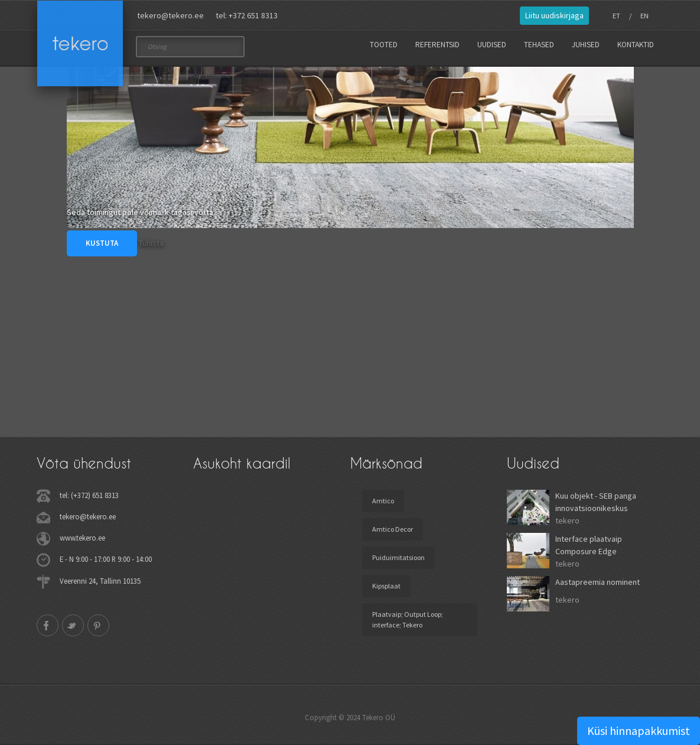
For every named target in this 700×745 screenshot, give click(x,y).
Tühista (151, 243)
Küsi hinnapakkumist (639, 731)
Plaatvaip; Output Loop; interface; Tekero (408, 619)
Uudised (492, 45)
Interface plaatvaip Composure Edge (589, 545)
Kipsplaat (386, 586)
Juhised (586, 45)
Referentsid (437, 45)
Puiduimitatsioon (398, 557)
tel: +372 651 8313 (247, 15)
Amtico (383, 501)
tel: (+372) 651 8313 (89, 495)
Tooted (384, 45)
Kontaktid (636, 45)
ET (616, 16)
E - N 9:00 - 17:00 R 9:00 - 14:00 (106, 559)
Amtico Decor (393, 529)
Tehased (539, 45)
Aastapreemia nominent (598, 582)
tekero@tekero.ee (170, 15)
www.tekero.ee (82, 538)
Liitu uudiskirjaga (554, 15)
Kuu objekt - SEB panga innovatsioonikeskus (596, 502)
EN (644, 16)
